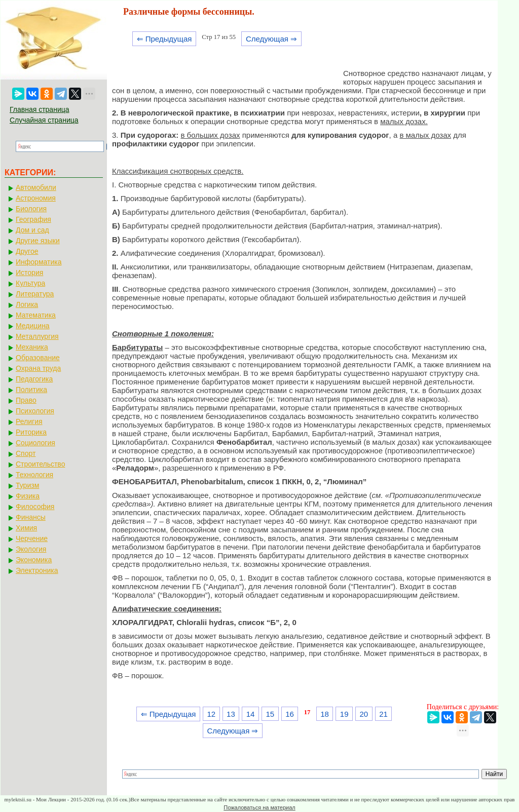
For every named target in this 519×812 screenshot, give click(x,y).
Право (26, 400)
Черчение (32, 538)
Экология (31, 549)
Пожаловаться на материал (259, 807)
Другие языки (38, 241)
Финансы (31, 517)
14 (251, 714)
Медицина (33, 326)
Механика (32, 347)
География (33, 219)
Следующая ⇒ (271, 39)
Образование (38, 358)
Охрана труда (38, 368)
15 (270, 714)
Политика (31, 390)
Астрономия (36, 198)
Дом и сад (32, 230)
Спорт (26, 453)
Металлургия (37, 336)
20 (364, 714)
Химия (26, 528)
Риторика (31, 432)
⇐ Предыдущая (164, 39)
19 (344, 714)
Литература (35, 294)
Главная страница (40, 109)
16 (290, 714)
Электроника (37, 570)
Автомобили (36, 187)
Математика (36, 315)
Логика (27, 304)
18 (325, 714)
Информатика (39, 262)
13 (231, 714)
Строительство (40, 464)
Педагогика (34, 379)
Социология (35, 443)
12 (211, 714)
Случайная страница (44, 120)
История (29, 273)
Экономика (34, 560)
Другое (27, 251)
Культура (30, 283)
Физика (28, 496)
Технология (34, 475)
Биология (31, 209)
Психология (35, 411)
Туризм (27, 485)
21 (383, 714)
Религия (29, 421)
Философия (35, 507)
